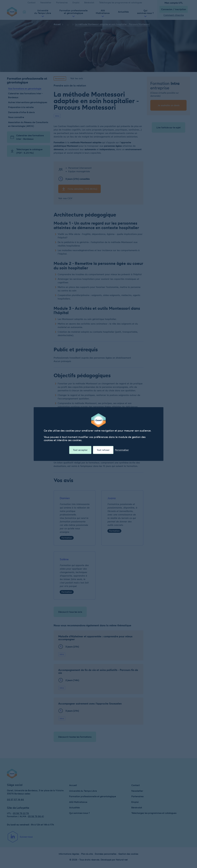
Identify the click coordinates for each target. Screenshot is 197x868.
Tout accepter (80, 450)
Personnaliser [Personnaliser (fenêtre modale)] (122, 450)
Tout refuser (103, 450)
